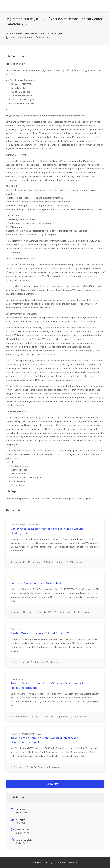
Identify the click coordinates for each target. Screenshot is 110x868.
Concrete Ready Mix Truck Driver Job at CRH (39, 583)
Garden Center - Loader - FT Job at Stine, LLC (40, 633)
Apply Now (55, 784)
